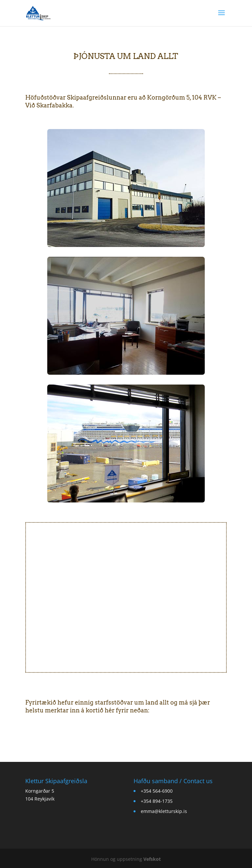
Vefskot (152, 859)
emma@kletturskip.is (164, 811)
